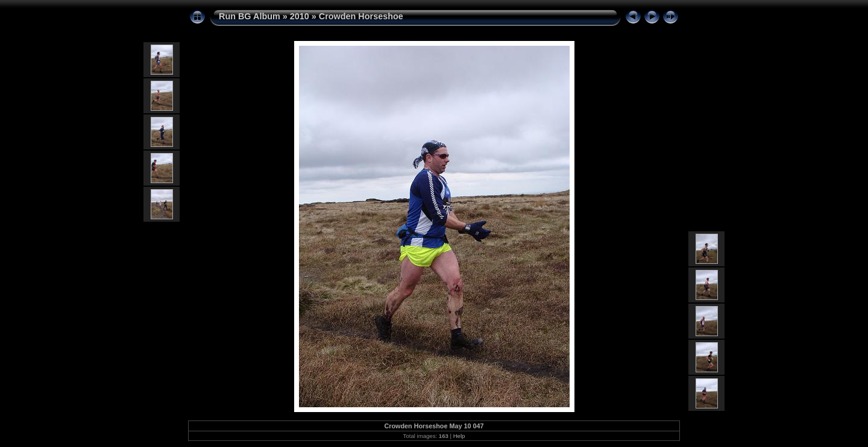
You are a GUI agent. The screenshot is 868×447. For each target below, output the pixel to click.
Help (459, 436)
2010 (300, 16)
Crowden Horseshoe (361, 16)
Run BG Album (250, 16)
